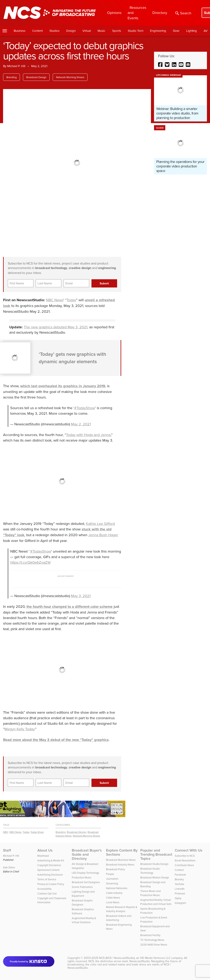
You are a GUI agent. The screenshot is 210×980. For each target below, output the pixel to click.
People (110, 874)
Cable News (113, 898)
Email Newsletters (185, 860)
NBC (6, 832)
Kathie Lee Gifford (100, 524)
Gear (176, 31)
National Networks (117, 888)
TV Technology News (152, 940)
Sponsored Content (48, 870)
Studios (54, 31)
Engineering (158, 31)
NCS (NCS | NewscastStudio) (117, 958)
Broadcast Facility (150, 935)
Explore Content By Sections (122, 852)
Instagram (180, 903)
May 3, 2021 (81, 596)
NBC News (55, 300)
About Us (45, 850)
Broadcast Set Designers (86, 882)
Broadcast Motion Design (155, 877)
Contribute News (184, 865)
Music (101, 31)
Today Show (37, 832)
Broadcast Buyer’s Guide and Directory (87, 854)
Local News (113, 902)
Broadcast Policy (115, 869)
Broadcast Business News (121, 860)
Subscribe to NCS (185, 856)
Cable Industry (114, 893)
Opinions (114, 13)
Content (37, 31)
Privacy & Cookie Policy (51, 884)
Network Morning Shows (70, 77)
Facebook (180, 875)
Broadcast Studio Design (154, 864)
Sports (117, 31)
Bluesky (179, 879)
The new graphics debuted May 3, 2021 (56, 327)
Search (183, 13)
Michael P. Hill (16, 66)
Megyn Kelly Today (19, 729)
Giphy (178, 898)
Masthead (43, 856)
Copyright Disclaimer (49, 865)
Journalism (112, 879)
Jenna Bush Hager (103, 535)
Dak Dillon (9, 867)
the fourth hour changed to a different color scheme (70, 607)
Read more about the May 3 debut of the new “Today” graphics (56, 740)
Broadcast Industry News (120, 864)
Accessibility (44, 889)
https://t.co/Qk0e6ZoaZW (30, 562)
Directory (160, 13)
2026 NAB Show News (154, 945)
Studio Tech (136, 31)
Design (71, 31)
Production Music (82, 877)
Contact (179, 870)
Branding (11, 77)
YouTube (179, 884)
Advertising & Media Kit (51, 860)
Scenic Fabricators (82, 887)
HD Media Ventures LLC (155, 958)
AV (206, 31)
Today (71, 300)
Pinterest (180, 893)
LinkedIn (180, 889)
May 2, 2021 (81, 424)
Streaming (112, 883)
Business (20, 31)
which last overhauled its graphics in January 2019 (63, 386)
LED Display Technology (85, 873)
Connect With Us (189, 850)
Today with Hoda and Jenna (88, 435)
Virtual (87, 31)
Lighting (192, 31)
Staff (7, 850)
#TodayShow (85, 408)
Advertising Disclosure (50, 875)
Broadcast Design (36, 77)
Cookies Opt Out (47, 893)
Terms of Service (47, 879)
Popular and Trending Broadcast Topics (156, 854)
